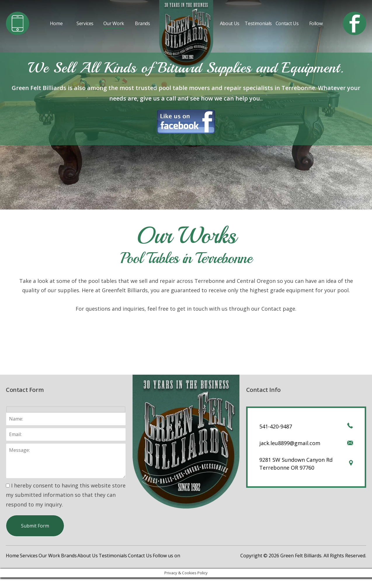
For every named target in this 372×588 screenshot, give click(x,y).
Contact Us (287, 23)
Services (85, 23)
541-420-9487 (276, 426)
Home (56, 23)
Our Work (114, 23)
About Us (230, 23)
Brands (142, 23)
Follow (316, 23)
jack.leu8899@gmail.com (290, 443)
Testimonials (258, 23)
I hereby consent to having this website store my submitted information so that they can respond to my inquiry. (66, 495)
